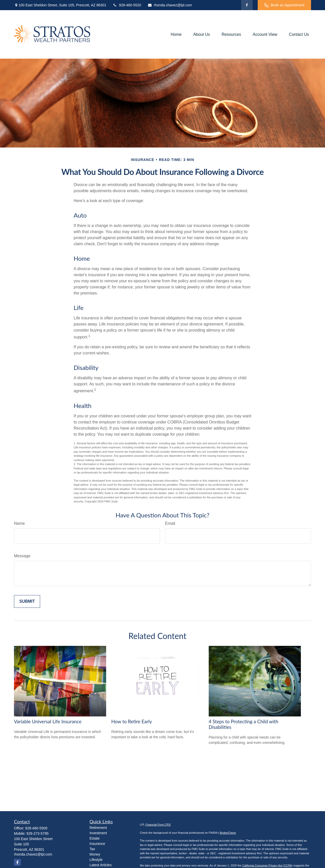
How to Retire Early (132, 722)
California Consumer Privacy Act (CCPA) (267, 865)
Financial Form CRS (158, 825)
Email (170, 523)
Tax (92, 849)
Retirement (98, 828)
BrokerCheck (228, 833)
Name (19, 523)
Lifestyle (96, 860)
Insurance (97, 844)
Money (95, 854)
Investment (98, 833)
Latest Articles (101, 865)
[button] (176, 34)
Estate (95, 838)
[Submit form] (27, 601)
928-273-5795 (37, 833)
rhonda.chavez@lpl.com (170, 5)
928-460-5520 (127, 5)
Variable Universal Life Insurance (48, 722)
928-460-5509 (36, 828)
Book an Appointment (284, 5)
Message (22, 556)
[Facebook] (247, 5)
